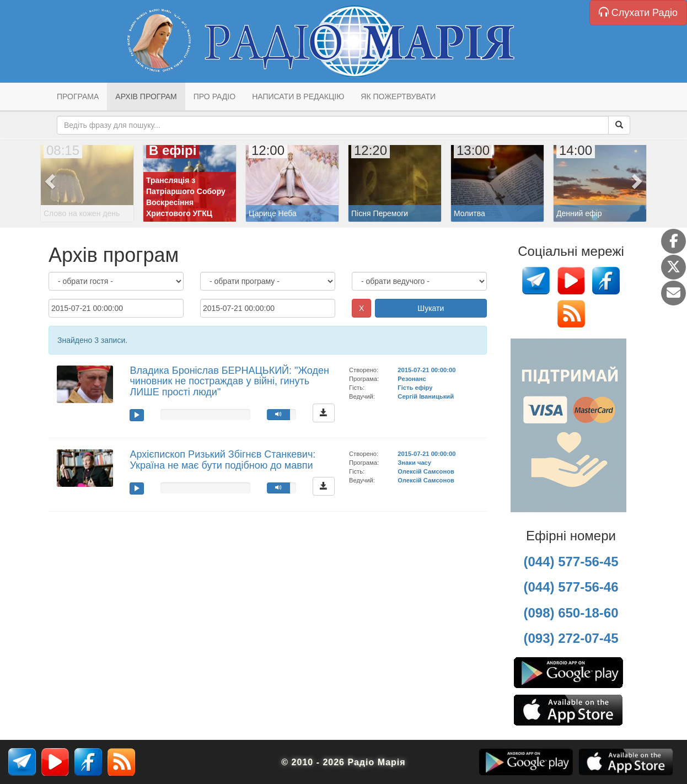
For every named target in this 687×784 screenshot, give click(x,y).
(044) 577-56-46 (571, 587)
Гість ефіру (415, 388)
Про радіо (214, 96)
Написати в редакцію (298, 96)
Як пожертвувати (398, 96)
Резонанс (412, 379)
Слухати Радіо (638, 12)
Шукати (431, 308)
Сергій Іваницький (426, 396)
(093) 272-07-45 (571, 638)
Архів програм (146, 96)
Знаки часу (414, 463)
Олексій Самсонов (426, 471)
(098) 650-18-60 (571, 613)
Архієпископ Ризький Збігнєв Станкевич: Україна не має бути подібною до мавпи (222, 460)
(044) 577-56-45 (571, 562)
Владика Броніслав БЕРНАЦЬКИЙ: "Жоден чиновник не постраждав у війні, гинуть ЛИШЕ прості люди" (229, 382)
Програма (78, 96)
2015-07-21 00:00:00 (426, 370)
